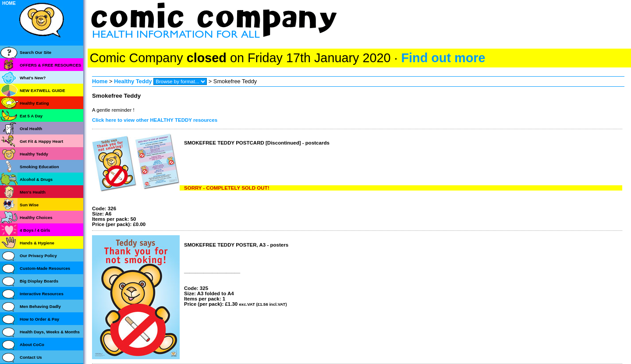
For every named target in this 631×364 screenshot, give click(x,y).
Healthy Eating (34, 103)
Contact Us (31, 357)
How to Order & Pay (39, 319)
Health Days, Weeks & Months (50, 332)
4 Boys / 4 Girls (35, 230)
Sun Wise (29, 205)
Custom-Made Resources (45, 268)
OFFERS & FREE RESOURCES (50, 65)
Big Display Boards (39, 281)
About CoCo (32, 345)
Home (100, 81)
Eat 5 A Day (31, 116)
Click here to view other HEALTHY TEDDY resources (155, 120)
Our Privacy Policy (38, 256)
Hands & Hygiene (37, 243)
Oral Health (31, 129)
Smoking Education (39, 167)
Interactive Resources (42, 294)
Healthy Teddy (133, 81)
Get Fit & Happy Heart (41, 141)
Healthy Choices (36, 217)
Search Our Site (35, 52)
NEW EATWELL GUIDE (43, 90)
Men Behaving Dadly (40, 306)
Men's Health (33, 192)
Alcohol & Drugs (36, 179)
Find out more (443, 58)
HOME (9, 3)
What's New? (33, 78)
